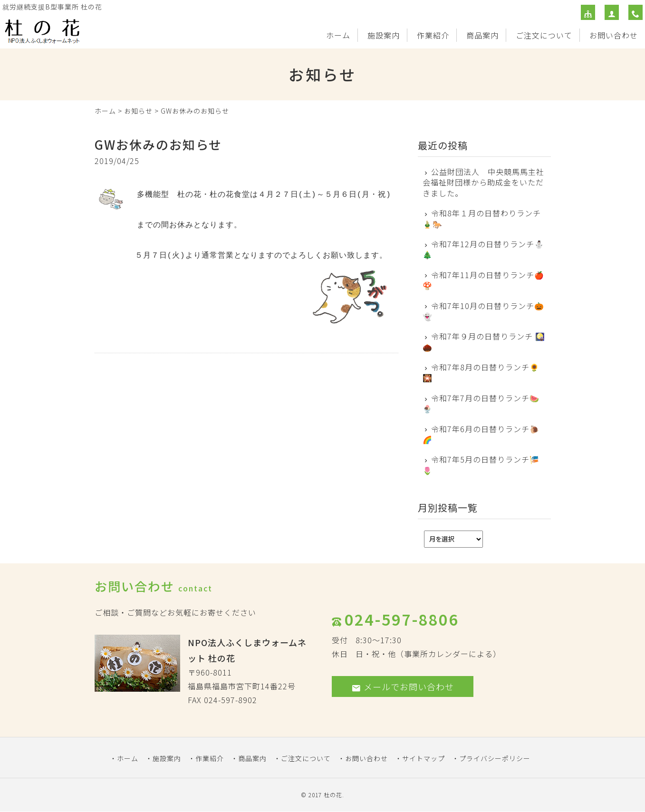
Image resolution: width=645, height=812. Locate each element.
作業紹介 (433, 35)
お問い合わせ (614, 35)
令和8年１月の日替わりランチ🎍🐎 (482, 218)
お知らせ (138, 111)
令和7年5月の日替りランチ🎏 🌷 (481, 465)
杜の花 (333, 795)
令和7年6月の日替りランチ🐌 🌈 (481, 434)
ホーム (338, 35)
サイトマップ (424, 758)
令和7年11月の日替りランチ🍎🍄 (484, 280)
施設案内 (384, 35)
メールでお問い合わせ (403, 686)
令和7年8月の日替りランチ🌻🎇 (481, 372)
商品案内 (482, 35)
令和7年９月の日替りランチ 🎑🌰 (484, 342)
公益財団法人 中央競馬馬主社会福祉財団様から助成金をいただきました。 (484, 182)
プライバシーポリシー (495, 758)
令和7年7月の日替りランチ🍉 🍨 (481, 403)
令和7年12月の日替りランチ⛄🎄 (484, 249)
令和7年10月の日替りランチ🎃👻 (484, 311)
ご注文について (544, 35)
